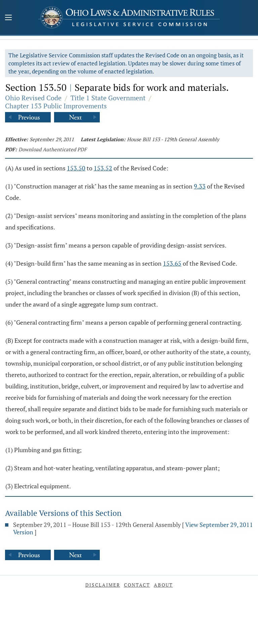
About (163, 585)
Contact (137, 585)
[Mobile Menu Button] (8, 18)
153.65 (172, 263)
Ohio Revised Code (33, 98)
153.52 (103, 168)
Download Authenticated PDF (53, 149)
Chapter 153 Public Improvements (56, 106)
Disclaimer (103, 585)
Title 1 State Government (108, 98)
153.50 (76, 168)
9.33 (200, 186)
